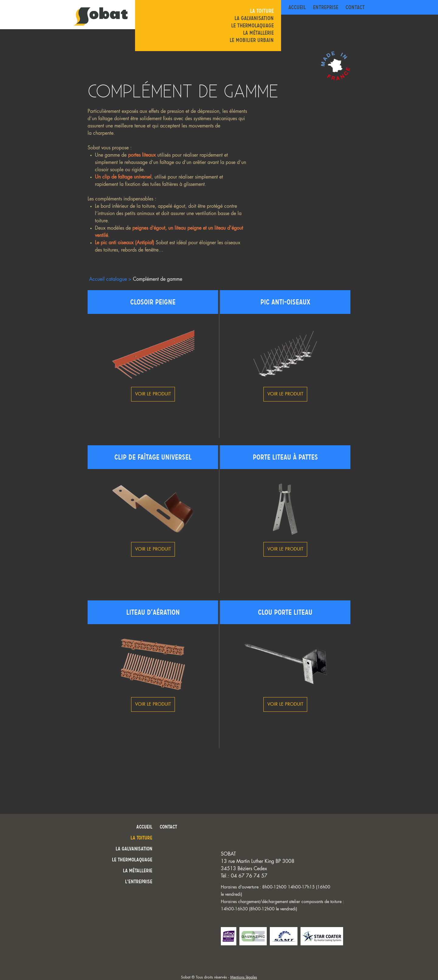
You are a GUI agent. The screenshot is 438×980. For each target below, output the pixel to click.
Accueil (297, 7)
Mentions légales (244, 977)
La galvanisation (254, 18)
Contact (355, 7)
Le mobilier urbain (252, 40)
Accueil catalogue (108, 279)
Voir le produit (153, 394)
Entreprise (326, 7)
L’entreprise (139, 881)
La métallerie (258, 33)
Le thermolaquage (252, 26)
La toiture (262, 11)
